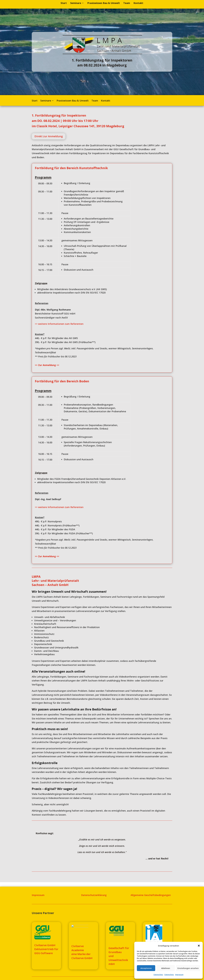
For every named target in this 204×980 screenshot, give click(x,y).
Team (127, 3)
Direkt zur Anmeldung (49, 136)
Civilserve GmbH (82, 958)
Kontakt (138, 3)
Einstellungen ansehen (188, 968)
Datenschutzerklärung (94, 895)
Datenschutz (158, 975)
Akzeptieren (146, 968)
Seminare (76, 3)
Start (64, 3)
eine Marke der (81, 954)
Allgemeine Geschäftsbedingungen (151, 895)
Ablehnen (166, 968)
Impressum (179, 975)
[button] (199, 946)
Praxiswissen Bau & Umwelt (104, 3)
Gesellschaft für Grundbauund (119, 952)
